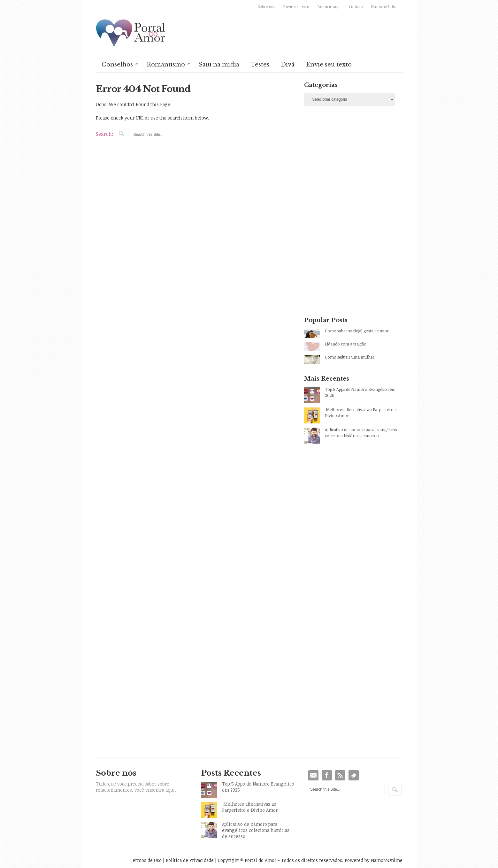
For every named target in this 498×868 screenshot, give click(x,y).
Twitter (354, 775)
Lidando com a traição (346, 344)
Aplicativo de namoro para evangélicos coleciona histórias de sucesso (361, 433)
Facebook (327, 775)
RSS (340, 775)
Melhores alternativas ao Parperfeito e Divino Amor (361, 412)
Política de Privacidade (190, 860)
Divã (288, 65)
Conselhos (120, 64)
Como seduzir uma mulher (350, 357)
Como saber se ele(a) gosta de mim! (357, 331)
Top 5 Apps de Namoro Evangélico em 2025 (360, 392)
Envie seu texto (296, 6)
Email (313, 775)
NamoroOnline (385, 6)
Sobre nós (266, 6)
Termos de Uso (146, 860)
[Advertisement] (353, 167)
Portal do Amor (131, 34)
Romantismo (169, 64)
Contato (356, 6)
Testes (260, 65)
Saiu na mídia (219, 65)
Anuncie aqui (329, 6)
